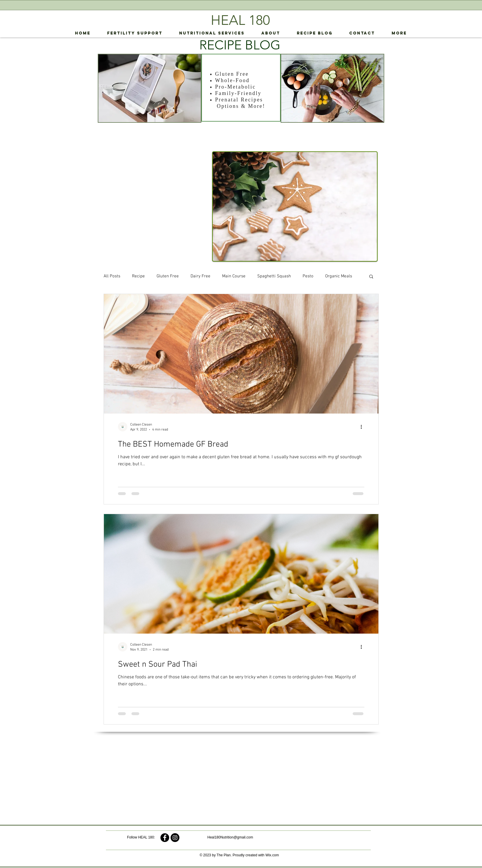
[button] (371, 277)
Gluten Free (168, 276)
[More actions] (363, 427)
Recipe (138, 276)
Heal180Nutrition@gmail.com (230, 837)
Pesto (308, 276)
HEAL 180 (240, 20)
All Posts (112, 276)
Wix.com (272, 855)
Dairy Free (200, 276)
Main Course (234, 276)
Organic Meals (339, 276)
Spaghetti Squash (274, 276)
